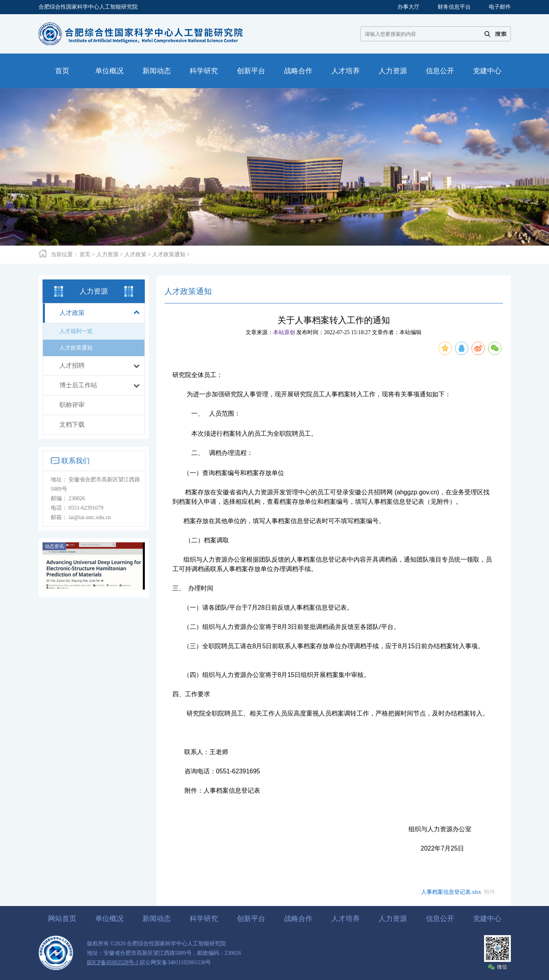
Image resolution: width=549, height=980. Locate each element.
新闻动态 (157, 919)
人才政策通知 (169, 254)
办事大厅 (409, 7)
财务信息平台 (454, 7)
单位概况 (109, 919)
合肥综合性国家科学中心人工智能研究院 (88, 7)
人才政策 (135, 254)
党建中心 (487, 919)
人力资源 (107, 254)
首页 (85, 254)
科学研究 (204, 919)
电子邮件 (500, 7)
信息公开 (440, 919)
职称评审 (72, 405)
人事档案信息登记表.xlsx (451, 892)
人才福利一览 (76, 331)
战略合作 (298, 919)
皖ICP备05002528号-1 (113, 962)
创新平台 (251, 919)
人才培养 (346, 919)
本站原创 (284, 332)
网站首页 (62, 919)
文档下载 (72, 424)
